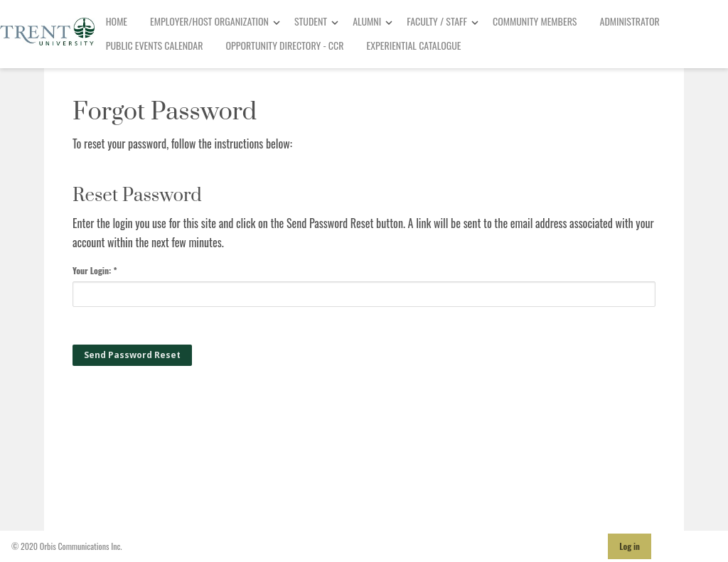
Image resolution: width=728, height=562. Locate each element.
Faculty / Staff (437, 21)
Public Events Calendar (155, 45)
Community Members (535, 21)
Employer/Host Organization (209, 21)
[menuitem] (117, 22)
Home (117, 21)
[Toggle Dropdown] (277, 22)
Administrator (630, 21)
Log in (630, 546)
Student (311, 21)
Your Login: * (95, 270)
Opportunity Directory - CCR (285, 45)
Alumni (367, 21)
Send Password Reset (132, 355)
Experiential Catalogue (414, 45)
